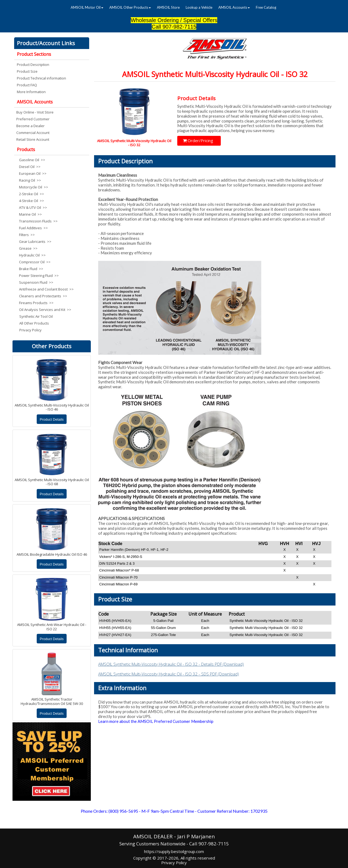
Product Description (33, 65)
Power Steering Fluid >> (39, 276)
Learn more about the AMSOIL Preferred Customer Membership (156, 721)
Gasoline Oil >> (32, 160)
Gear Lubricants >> (35, 242)
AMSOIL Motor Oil (87, 7)
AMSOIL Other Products (130, 7)
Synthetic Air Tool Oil (36, 316)
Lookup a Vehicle (199, 7)
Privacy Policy (30, 330)
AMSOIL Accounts (234, 7)
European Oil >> (33, 173)
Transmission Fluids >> (38, 221)
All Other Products (34, 323)
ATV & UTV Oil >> (33, 207)
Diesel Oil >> (30, 167)
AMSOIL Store (168, 7)
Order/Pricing (198, 140)
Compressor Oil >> (35, 262)
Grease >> (28, 248)
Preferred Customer (33, 119)
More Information (31, 92)
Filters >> (27, 235)
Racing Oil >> (30, 180)
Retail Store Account (33, 139)
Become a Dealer (30, 126)
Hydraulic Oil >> (32, 255)
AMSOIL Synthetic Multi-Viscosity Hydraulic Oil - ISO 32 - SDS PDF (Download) (169, 674)
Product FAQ (27, 85)
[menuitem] (87, 7)
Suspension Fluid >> (36, 282)
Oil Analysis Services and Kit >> (45, 310)
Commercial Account (33, 133)
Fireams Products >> (36, 303)
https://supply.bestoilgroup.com (174, 851)
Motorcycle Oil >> (34, 187)
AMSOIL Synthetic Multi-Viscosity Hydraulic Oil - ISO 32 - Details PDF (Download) (171, 664)
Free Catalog (266, 7)
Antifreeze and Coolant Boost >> (45, 289)
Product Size (27, 71)
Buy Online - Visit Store (35, 112)
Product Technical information (41, 78)
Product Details (52, 419)
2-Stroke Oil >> (32, 194)
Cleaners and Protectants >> (43, 296)
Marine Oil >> (30, 214)
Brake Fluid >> (31, 269)
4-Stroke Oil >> (32, 201)
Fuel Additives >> (33, 228)
